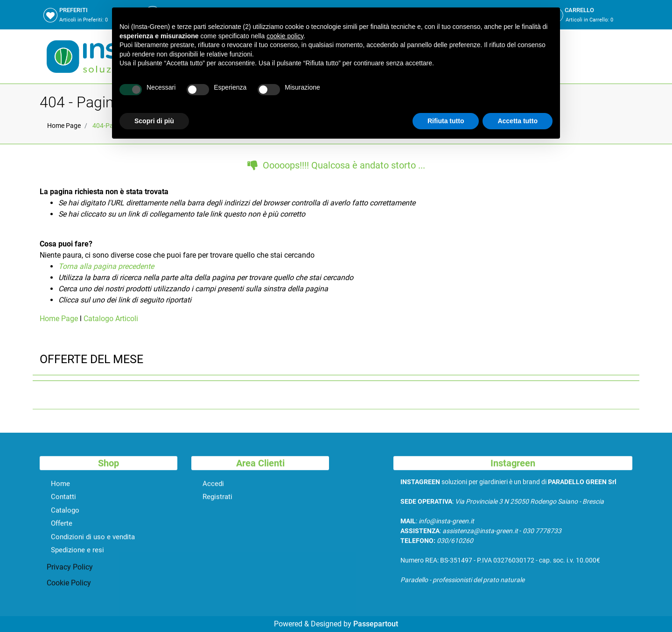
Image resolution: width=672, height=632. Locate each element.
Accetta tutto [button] (518, 121)
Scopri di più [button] (154, 121)
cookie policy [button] (285, 36)
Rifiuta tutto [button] (446, 121)
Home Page (64, 126)
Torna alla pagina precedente (106, 266)
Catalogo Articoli (111, 319)
